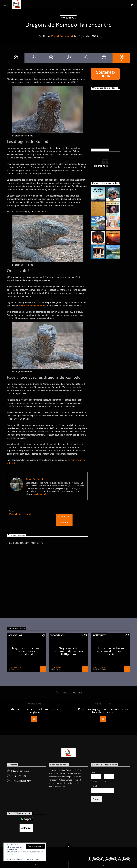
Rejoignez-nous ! (57, 787)
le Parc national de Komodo (33, 306)
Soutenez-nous (105, 74)
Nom (94, 772)
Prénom (94, 781)
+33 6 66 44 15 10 (19, 776)
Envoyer (96, 799)
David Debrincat (62, 36)
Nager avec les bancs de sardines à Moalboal (27, 651)
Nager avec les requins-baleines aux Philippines (68, 651)
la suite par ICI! (40, 494)
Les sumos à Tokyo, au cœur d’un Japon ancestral (111, 651)
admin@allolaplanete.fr (21, 781)
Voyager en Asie (68, 18)
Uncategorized (99, 635)
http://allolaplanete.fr (20, 771)
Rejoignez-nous (100, 150)
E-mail (95, 786)
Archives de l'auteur (64, 519)
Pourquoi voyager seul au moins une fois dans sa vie (103, 711)
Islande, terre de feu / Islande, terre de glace (35, 711)
